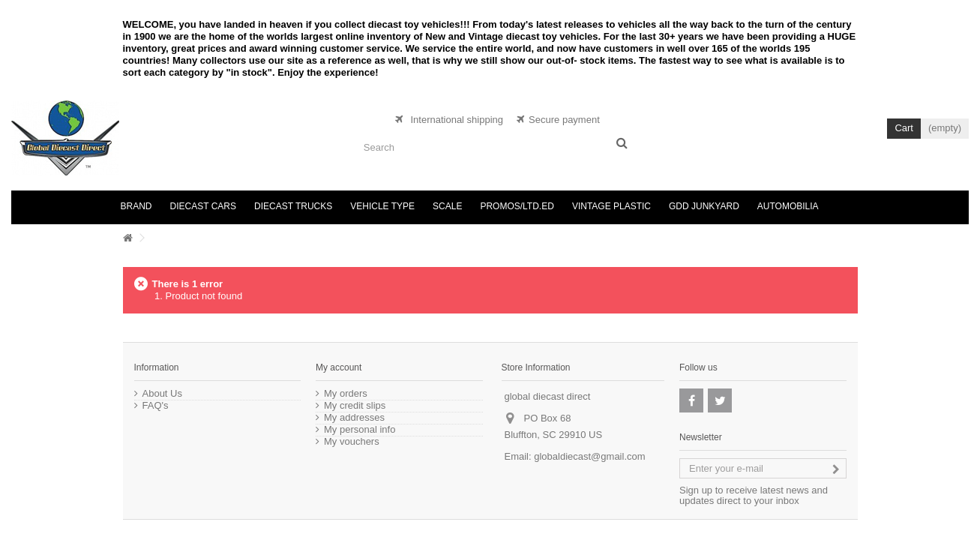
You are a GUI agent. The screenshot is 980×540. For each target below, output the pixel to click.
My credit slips (355, 406)
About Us (162, 394)
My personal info (360, 430)
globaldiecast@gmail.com (589, 456)
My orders (346, 394)
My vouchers (352, 442)
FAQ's (156, 406)
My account (339, 367)
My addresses (354, 418)
